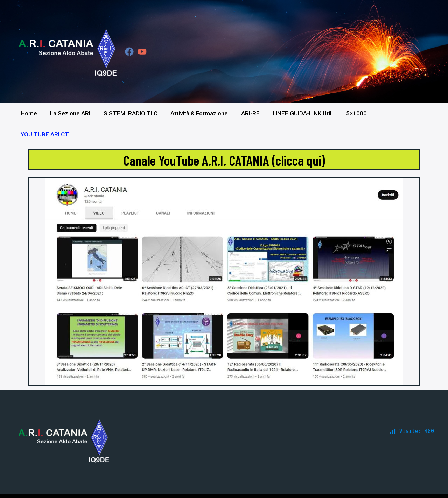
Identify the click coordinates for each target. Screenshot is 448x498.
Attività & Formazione (199, 113)
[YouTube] (142, 52)
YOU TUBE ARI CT (399, 113)
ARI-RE (249, 113)
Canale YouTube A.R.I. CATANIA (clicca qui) (224, 139)
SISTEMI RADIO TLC (132, 113)
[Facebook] (129, 52)
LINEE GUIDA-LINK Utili (301, 113)
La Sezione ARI (73, 113)
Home (33, 113)
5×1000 (353, 113)
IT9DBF (424, 485)
